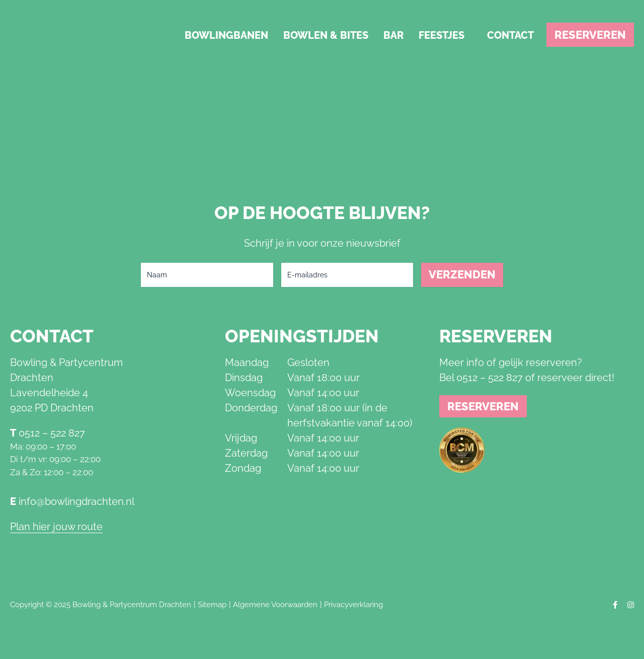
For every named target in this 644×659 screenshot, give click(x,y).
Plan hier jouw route (56, 527)
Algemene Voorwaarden (275, 605)
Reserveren (590, 35)
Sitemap (212, 605)
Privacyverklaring (353, 605)
